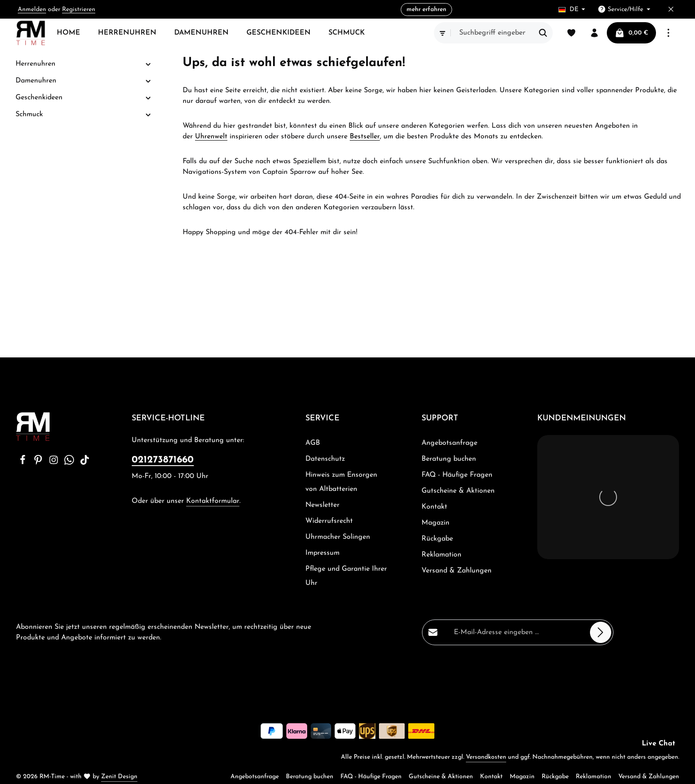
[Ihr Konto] (594, 33)
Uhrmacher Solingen (338, 537)
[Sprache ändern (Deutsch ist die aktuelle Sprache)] (572, 10)
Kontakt (434, 507)
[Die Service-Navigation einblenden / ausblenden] (624, 10)
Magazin (435, 523)
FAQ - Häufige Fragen (457, 475)
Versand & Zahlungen (457, 571)
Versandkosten (486, 757)
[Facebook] (24, 463)
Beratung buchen (449, 459)
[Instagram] (55, 463)
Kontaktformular (213, 501)
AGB (313, 443)
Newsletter (322, 505)
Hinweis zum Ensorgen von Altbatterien (341, 482)
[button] (148, 64)
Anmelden (32, 10)
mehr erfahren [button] (426, 10)
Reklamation (441, 555)
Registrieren (79, 10)
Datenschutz (325, 459)
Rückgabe (437, 539)
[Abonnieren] (601, 632)
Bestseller (365, 137)
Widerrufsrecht (329, 521)
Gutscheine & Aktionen (458, 491)
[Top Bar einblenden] (668, 33)
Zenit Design (119, 777)
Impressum (322, 553)
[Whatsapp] (70, 463)
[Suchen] (543, 33)
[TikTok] (85, 463)
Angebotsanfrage (449, 443)
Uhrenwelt (211, 137)
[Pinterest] (39, 463)
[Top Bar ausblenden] (671, 10)
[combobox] (492, 33)
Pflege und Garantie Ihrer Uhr (346, 576)
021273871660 (163, 460)
